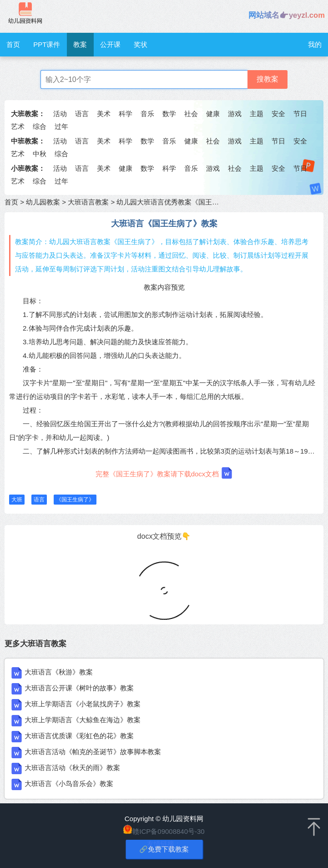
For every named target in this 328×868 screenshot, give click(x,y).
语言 (82, 114)
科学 (126, 114)
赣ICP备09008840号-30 (168, 831)
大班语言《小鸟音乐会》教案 (69, 784)
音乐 (147, 114)
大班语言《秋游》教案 (59, 672)
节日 (300, 114)
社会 (191, 114)
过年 (61, 126)
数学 (169, 114)
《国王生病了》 (75, 500)
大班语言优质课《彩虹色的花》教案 (79, 736)
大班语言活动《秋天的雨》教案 (72, 768)
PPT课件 (47, 44)
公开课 (110, 44)
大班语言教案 (88, 202)
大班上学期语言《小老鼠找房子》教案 (83, 704)
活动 (60, 114)
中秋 (40, 154)
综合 (40, 126)
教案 (80, 44)
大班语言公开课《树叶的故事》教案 (79, 688)
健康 (213, 114)
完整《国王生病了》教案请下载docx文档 (164, 473)
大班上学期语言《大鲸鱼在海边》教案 (83, 720)
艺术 (18, 126)
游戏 (235, 114)
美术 (104, 114)
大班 (17, 500)
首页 (13, 44)
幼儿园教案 (43, 202)
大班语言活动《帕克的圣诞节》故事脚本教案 (93, 752)
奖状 (141, 44)
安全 (278, 114)
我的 (315, 44)
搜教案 (267, 79)
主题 (257, 114)
